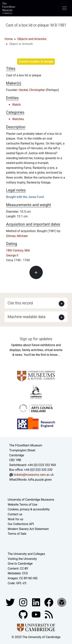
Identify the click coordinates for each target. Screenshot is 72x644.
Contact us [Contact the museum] (15, 514)
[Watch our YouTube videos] (36, 614)
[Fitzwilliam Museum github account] (24, 614)
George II (12, 255)
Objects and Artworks (32, 39)
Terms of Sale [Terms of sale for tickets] (17, 534)
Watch (16, 105)
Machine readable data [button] (27, 317)
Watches (18, 119)
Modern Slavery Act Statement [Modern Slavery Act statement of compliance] (28, 529)
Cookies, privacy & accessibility (29, 509)
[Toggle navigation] (64, 8)
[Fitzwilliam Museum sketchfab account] (62, 602)
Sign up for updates (36, 339)
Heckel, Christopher (32, 90)
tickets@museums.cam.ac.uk (34, 475)
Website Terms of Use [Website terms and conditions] (23, 505)
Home (9, 39)
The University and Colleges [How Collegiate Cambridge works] (26, 554)
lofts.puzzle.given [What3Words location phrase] (40, 480)
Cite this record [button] (20, 303)
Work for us (16, 519)
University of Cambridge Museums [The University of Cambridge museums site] (31, 500)
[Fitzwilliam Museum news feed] (49, 614)
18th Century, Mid (18, 250)
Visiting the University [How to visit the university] (22, 559)
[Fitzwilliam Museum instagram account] (24, 602)
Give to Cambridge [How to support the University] (20, 564)
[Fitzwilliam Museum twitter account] (11, 602)
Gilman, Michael (17, 236)
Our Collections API (21, 524)
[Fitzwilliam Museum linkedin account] (49, 602)
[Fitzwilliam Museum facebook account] (36, 602)
